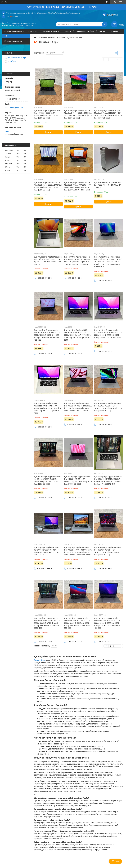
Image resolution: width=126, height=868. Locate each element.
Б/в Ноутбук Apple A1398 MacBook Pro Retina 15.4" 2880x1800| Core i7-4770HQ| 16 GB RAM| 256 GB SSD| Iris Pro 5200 (78, 335)
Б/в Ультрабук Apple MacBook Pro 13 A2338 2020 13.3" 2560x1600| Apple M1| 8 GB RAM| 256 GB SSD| (48, 114)
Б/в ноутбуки (40, 660)
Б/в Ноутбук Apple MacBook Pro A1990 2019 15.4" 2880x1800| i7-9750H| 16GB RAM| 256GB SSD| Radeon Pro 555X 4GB (78, 407)
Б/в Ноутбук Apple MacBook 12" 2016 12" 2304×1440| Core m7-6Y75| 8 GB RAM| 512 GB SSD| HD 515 (47, 551)
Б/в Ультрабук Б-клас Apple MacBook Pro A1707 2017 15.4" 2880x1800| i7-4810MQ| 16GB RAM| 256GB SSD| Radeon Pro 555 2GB (77, 187)
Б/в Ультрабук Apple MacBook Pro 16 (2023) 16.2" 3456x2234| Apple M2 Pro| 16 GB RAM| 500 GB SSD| (48, 260)
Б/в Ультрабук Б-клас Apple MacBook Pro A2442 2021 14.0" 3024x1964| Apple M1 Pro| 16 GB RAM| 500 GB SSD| (108, 114)
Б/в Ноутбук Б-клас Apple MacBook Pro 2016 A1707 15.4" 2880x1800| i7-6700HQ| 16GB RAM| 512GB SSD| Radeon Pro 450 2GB (108, 623)
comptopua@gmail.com (14, 107)
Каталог (93, 7)
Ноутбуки (61, 38)
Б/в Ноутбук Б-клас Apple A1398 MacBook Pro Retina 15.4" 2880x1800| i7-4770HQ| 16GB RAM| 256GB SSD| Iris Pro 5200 (108, 334)
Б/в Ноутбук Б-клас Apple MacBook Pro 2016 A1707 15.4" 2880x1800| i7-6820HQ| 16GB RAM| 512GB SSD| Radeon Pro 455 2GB (47, 335)
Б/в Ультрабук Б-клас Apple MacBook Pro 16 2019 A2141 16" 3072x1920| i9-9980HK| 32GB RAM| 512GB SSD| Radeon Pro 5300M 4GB (108, 262)
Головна (114, 31)
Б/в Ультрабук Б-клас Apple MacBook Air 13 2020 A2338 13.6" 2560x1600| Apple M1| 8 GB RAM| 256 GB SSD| (48, 186)
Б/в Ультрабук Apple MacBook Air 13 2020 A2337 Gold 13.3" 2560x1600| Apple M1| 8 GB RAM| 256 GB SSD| (48, 480)
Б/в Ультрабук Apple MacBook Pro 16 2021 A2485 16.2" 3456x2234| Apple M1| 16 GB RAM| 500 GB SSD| (108, 551)
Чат (115, 861)
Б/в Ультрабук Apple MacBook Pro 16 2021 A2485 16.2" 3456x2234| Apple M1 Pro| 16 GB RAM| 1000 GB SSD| (78, 480)
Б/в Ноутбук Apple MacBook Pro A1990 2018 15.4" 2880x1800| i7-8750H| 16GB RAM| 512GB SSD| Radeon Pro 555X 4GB (78, 260)
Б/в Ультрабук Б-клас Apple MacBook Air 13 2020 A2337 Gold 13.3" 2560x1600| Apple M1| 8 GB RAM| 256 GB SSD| (78, 114)
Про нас (102, 31)
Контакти (33, 31)
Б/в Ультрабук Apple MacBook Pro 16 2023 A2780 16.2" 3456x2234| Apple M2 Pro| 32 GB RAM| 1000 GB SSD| (108, 407)
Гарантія (67, 31)
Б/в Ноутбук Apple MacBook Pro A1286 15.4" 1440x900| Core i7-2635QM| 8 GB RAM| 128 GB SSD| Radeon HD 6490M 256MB (78, 551)
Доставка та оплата (50, 31)
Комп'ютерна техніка (13, 31)
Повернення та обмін (85, 31)
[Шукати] (105, 24)
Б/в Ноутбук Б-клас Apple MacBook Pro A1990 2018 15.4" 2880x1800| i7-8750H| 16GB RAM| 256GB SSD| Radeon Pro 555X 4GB (47, 623)
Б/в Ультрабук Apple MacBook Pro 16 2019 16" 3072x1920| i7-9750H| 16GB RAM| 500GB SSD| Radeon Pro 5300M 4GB (108, 480)
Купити (48, 132)
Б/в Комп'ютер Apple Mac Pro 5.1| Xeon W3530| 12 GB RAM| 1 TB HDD (108, 185)
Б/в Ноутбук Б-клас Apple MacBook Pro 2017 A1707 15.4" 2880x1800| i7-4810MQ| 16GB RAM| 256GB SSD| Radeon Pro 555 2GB (77, 623)
